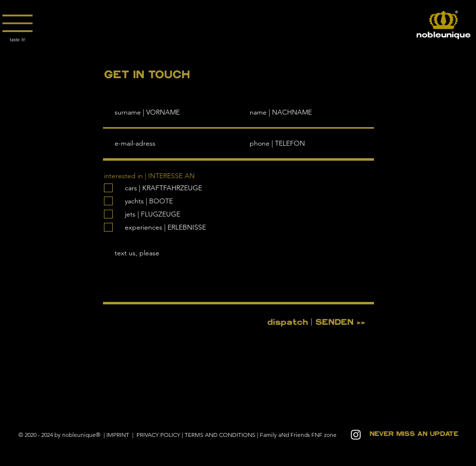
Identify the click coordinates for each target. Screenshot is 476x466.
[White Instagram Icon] (356, 435)
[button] (17, 23)
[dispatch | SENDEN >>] (316, 322)
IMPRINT (119, 435)
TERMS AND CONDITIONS (220, 435)
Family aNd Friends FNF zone (298, 435)
